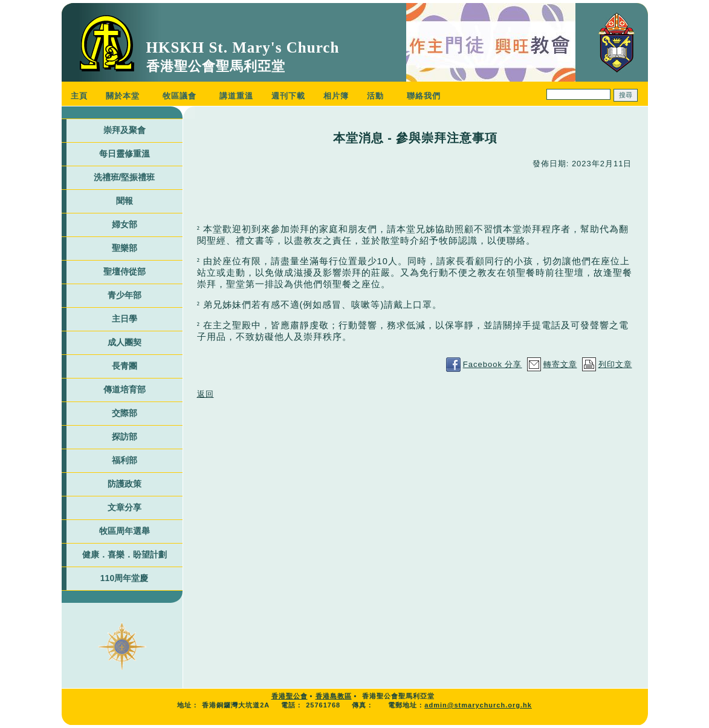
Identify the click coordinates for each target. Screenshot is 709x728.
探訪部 (125, 437)
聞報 (125, 201)
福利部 (125, 460)
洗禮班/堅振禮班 (125, 177)
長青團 (125, 366)
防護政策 (125, 484)
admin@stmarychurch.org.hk (478, 705)
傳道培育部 (125, 389)
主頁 (79, 96)
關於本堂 (123, 96)
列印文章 (615, 364)
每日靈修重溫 (125, 154)
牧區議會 (180, 96)
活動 (375, 96)
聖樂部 (125, 248)
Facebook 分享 (493, 364)
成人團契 (125, 342)
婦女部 (125, 224)
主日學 (125, 319)
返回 (206, 394)
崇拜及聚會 (125, 130)
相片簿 (336, 96)
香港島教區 (334, 696)
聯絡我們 (424, 96)
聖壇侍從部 (125, 271)
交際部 (125, 413)
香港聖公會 (290, 696)
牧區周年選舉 (125, 531)
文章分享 (125, 507)
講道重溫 (236, 96)
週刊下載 (288, 96)
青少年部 (125, 295)
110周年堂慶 (124, 578)
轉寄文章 (560, 364)
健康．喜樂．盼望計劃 (125, 554)
